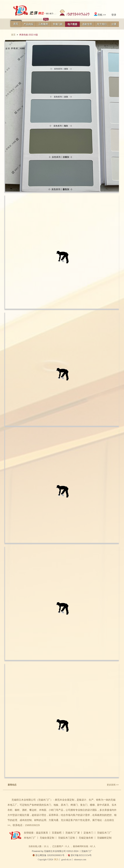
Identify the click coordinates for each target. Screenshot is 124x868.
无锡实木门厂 (104, 833)
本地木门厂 (30, 838)
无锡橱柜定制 (104, 838)
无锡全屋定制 (47, 838)
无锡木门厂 (87, 851)
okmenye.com (80, 860)
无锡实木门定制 (66, 838)
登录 (114, 15)
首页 (13, 35)
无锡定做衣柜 (86, 838)
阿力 (56, 860)
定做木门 (88, 833)
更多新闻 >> (113, 785)
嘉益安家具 (42, 833)
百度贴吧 (57, 833)
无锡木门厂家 (73, 833)
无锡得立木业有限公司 (55, 851)
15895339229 (32, 825)
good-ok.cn (66, 860)
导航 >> (100, 15)
